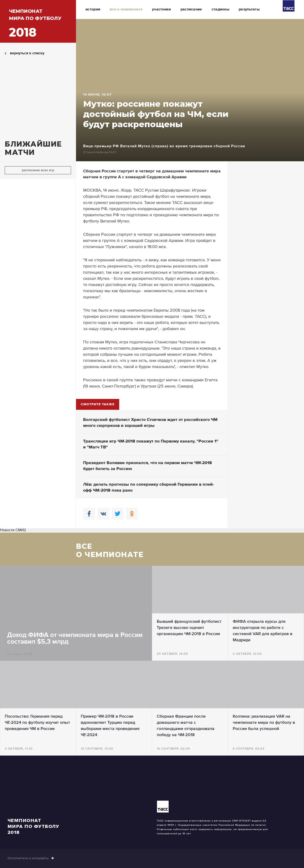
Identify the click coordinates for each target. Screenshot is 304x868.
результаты (249, 9)
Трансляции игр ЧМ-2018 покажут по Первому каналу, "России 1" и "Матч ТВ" (151, 444)
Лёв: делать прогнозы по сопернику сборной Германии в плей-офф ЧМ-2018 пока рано (149, 487)
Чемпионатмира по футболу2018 (33, 826)
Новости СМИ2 (13, 530)
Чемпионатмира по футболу (35, 24)
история (93, 9)
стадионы (220, 9)
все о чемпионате (126, 9)
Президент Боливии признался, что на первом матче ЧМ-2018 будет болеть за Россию (147, 466)
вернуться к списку (27, 53)
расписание (191, 9)
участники (161, 9)
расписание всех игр (38, 170)
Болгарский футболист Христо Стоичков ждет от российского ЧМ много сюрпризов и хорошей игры (150, 423)
